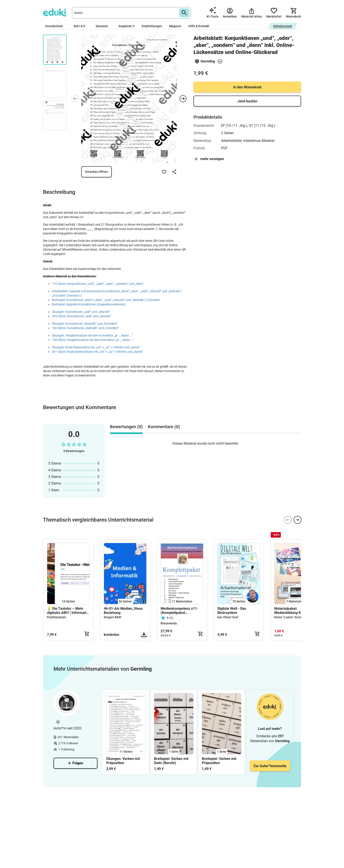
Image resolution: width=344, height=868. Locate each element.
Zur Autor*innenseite (270, 766)
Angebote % (126, 26)
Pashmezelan (56, 617)
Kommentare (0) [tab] (164, 427)
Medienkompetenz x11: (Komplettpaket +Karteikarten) (179, 611)
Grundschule (56, 26)
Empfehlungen (152, 26)
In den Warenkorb (247, 87)
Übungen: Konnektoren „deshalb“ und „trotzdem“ (85, 324)
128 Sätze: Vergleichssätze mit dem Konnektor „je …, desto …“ (93, 340)
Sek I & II (81, 26)
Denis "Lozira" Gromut (290, 617)
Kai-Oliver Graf (228, 617)
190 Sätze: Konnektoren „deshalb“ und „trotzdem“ (85, 328)
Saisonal (103, 26)
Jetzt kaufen (247, 101)
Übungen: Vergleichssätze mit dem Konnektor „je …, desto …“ (92, 335)
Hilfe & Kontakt (199, 26)
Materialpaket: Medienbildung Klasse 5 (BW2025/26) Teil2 (293, 611)
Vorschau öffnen (96, 172)
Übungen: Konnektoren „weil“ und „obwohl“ (81, 312)
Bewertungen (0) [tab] (126, 427)
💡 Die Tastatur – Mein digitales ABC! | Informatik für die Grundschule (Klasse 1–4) (68, 611)
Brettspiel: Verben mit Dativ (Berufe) (171, 761)
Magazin (175, 26)
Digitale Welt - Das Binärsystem (232, 611)
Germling (208, 61)
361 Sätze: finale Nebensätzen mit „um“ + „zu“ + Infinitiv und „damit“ (98, 352)
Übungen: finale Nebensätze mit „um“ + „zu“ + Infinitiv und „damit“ (96, 347)
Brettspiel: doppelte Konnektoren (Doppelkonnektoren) (89, 304)
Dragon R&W (112, 617)
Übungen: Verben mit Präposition (123, 761)
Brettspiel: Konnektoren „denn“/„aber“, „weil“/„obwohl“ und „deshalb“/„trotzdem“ (106, 300)
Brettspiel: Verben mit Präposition (219, 761)
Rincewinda (169, 623)
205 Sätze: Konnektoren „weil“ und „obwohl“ (82, 316)
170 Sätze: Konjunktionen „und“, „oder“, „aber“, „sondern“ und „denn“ (98, 284)
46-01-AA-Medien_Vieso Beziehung (123, 611)
